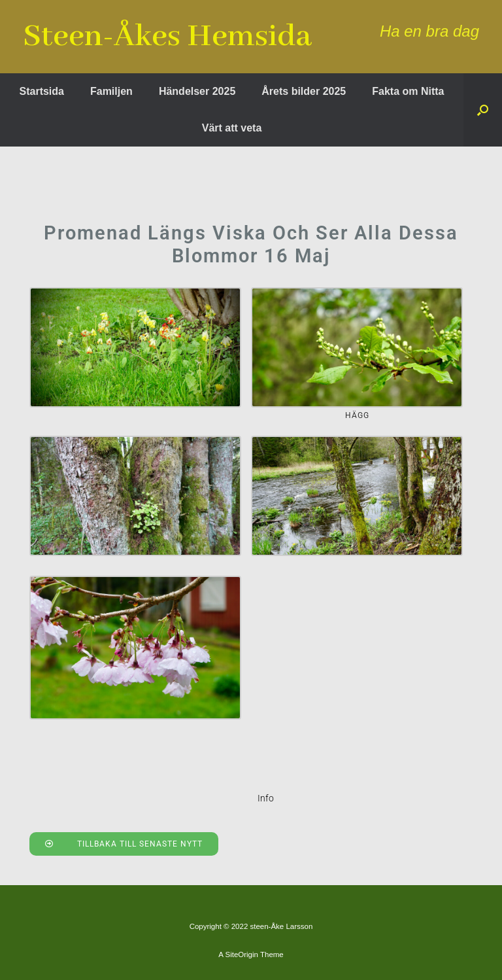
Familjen (111, 91)
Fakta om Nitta (408, 91)
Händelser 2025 (197, 91)
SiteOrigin (242, 954)
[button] (483, 110)
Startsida (42, 91)
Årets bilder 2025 (304, 91)
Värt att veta (232, 128)
